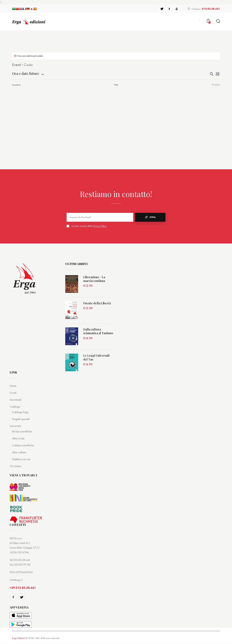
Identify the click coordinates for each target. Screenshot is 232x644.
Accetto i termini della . (89, 226)
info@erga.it (16, 580)
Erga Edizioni (19, 638)
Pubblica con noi (22, 459)
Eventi (17, 65)
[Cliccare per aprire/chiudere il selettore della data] (26, 74)
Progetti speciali (21, 419)
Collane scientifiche (24, 445)
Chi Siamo (16, 466)
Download (16, 400)
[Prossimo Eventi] (217, 85)
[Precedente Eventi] (16, 85)
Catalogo (15, 407)
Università (16, 426)
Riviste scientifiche (23, 431)
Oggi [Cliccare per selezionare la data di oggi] (116, 85)
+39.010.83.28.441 (23, 588)
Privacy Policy (100, 226)
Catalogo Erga (21, 412)
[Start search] (218, 21)
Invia (153, 217)
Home (13, 386)
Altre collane (20, 452)
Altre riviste (19, 438)
